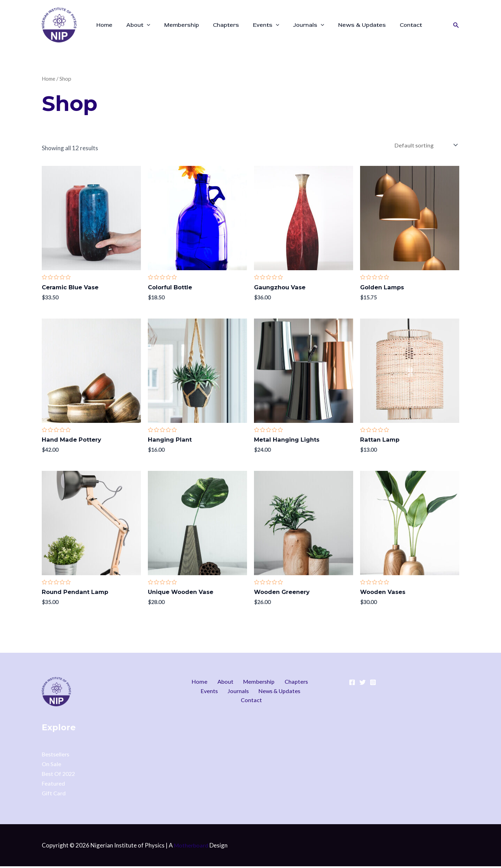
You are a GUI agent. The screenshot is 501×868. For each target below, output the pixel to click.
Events (254, 25)
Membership (175, 25)
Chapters (216, 25)
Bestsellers (56, 756)
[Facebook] (352, 684)
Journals (293, 25)
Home (103, 25)
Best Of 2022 (59, 775)
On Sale (52, 766)
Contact (390, 25)
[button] (456, 25)
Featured (54, 785)
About (134, 25)
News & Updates (344, 25)
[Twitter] (363, 684)
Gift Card (54, 795)
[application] (143, 25)
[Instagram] (373, 684)
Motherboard (192, 847)
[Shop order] (424, 146)
